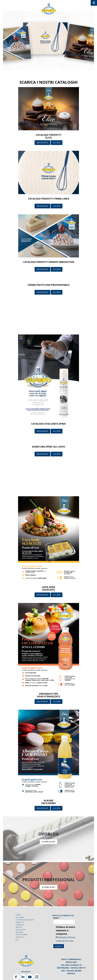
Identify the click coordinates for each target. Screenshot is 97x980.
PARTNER (19, 932)
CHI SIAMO (20, 917)
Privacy (71, 973)
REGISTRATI (42, 143)
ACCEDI (57, 143)
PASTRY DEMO (22, 935)
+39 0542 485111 (78, 968)
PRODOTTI (20, 922)
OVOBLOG (20, 925)
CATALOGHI (21, 930)
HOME (18, 915)
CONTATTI (20, 937)
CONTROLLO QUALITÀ (25, 920)
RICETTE (19, 927)
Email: (57, 918)
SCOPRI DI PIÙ (49, 842)
